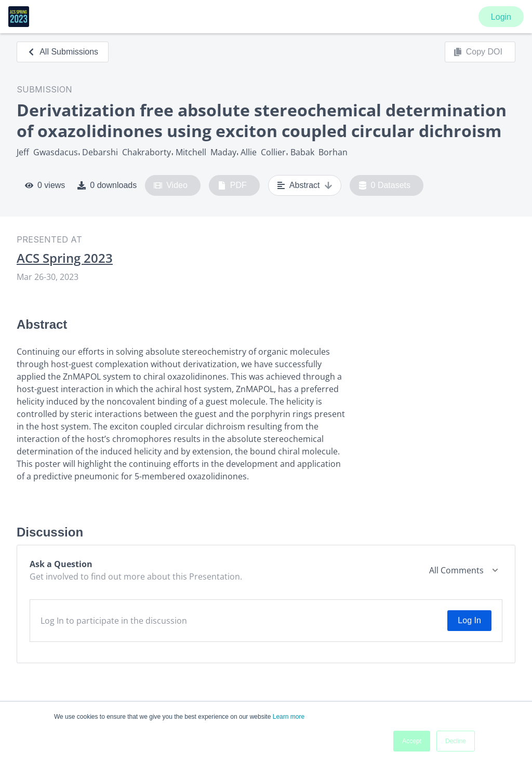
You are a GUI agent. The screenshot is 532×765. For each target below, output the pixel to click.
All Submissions (63, 52)
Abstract (305, 185)
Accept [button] (412, 741)
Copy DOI (478, 52)
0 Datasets (385, 185)
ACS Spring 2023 (65, 258)
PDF (232, 185)
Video (171, 185)
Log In (469, 620)
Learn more (289, 717)
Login (501, 17)
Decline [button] (456, 741)
